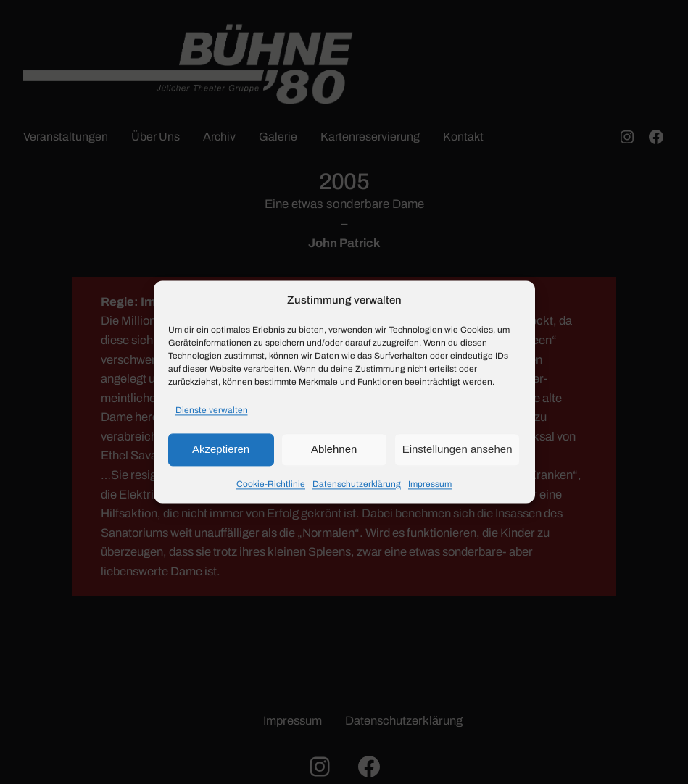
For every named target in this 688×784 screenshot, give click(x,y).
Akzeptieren (221, 450)
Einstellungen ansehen (457, 450)
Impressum (430, 484)
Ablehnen (334, 450)
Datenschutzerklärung (357, 484)
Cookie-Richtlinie (271, 484)
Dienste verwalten (212, 410)
